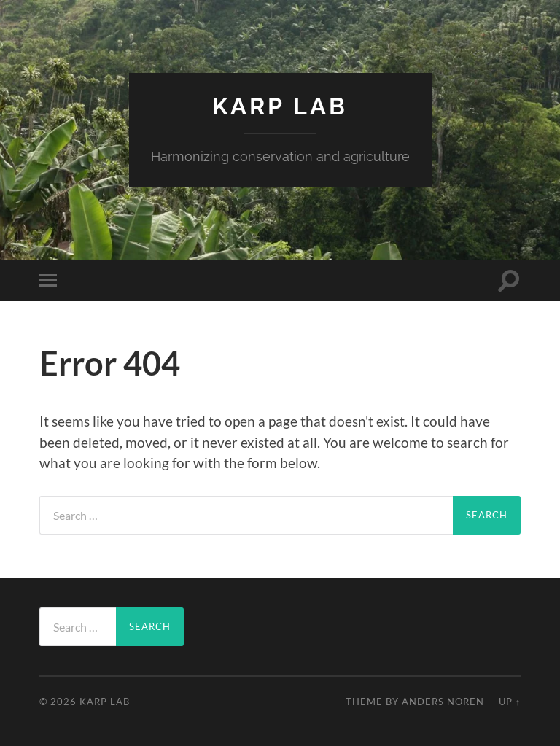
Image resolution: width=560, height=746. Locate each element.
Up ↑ (510, 702)
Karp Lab (280, 106)
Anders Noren (443, 702)
